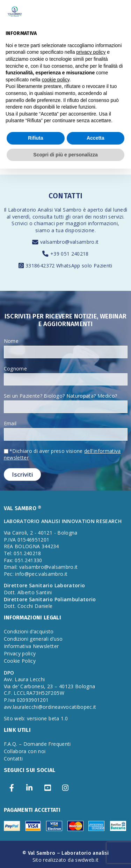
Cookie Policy (20, 661)
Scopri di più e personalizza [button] (65, 155)
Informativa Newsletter (31, 646)
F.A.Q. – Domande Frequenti (37, 744)
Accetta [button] (96, 138)
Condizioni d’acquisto (29, 631)
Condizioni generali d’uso (33, 639)
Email (10, 423)
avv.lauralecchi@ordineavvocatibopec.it (50, 707)
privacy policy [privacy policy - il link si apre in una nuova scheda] (91, 52)
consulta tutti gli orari (58, 217)
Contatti (13, 759)
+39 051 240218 (70, 254)
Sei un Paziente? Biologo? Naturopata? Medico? (61, 396)
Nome (11, 341)
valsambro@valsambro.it (70, 242)
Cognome (15, 369)
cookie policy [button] (56, 80)
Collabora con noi (25, 751)
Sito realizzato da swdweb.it (66, 860)
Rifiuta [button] (36, 138)
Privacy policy (20, 653)
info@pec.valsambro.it (41, 574)
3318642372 (41, 266)
